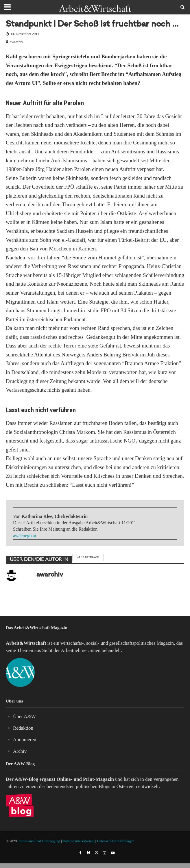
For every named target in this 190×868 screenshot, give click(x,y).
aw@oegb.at (25, 536)
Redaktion (23, 728)
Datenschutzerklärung (79, 841)
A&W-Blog (26, 779)
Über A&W (24, 716)
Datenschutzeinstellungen (116, 841)
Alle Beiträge (88, 557)
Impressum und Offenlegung (39, 841)
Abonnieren (25, 740)
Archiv (20, 751)
